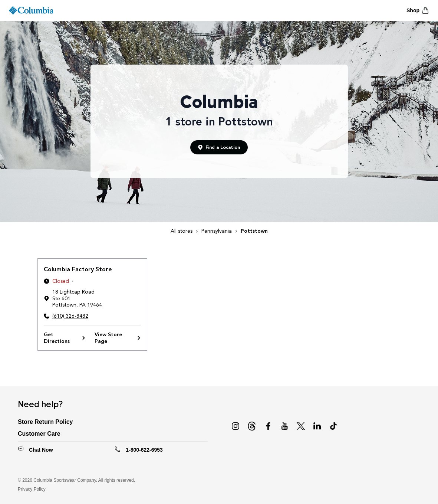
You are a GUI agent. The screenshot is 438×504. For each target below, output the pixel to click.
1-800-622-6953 (144, 450)
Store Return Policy (45, 422)
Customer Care (39, 434)
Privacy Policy (32, 489)
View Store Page (118, 338)
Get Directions (65, 338)
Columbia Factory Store (78, 269)
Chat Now (41, 450)
